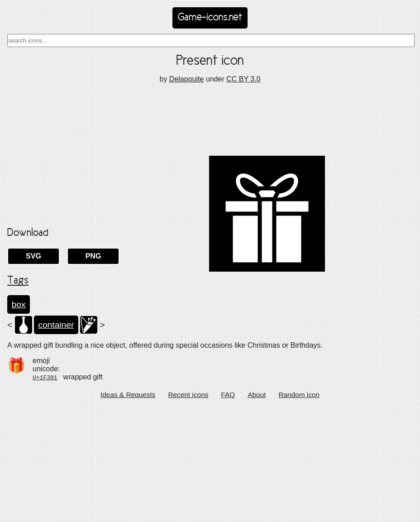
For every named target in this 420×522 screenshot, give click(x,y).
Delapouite (187, 79)
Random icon (299, 508)
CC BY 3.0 (243, 79)
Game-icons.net (210, 18)
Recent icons (188, 508)
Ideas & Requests (128, 508)
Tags (18, 395)
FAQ (228, 508)
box (19, 418)
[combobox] (211, 41)
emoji (41, 475)
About (257, 508)
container (56, 438)
